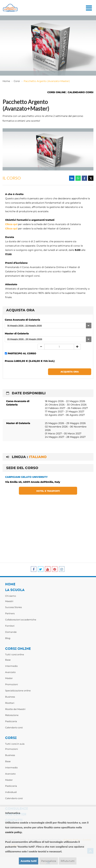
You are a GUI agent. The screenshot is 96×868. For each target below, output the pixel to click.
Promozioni (11, 684)
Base (8, 660)
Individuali (11, 792)
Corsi (17, 81)
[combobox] (48, 325)
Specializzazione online (18, 691)
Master (9, 678)
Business (10, 697)
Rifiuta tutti (68, 861)
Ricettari (10, 703)
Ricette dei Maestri (15, 709)
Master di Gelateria (17, 333)
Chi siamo (11, 596)
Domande (11, 632)
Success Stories (13, 607)
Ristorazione (12, 715)
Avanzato (10, 672)
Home (6, 81)
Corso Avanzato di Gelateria (22, 320)
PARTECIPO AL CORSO (22, 353)
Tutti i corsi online (15, 654)
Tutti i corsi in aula (15, 744)
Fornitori (10, 626)
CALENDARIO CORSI (81, 92)
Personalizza (49, 861)
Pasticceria (11, 721)
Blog (8, 638)
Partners (10, 613)
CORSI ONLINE (56, 92)
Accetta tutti (29, 861)
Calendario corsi (14, 727)
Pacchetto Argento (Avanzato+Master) (47, 81)
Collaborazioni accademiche (21, 620)
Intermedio (11, 666)
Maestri (9, 601)
